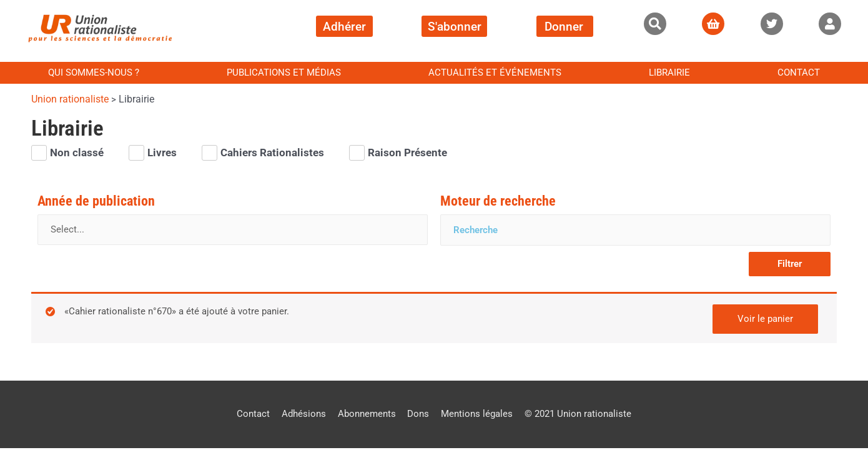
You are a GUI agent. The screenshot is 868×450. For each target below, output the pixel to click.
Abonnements (367, 413)
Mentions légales (477, 413)
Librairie (669, 72)
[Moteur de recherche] (635, 230)
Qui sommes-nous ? (94, 72)
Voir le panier (765, 317)
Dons (419, 413)
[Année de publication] (233, 230)
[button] (655, 24)
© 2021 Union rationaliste (579, 413)
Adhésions (304, 413)
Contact (799, 72)
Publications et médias (284, 72)
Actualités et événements (495, 72)
